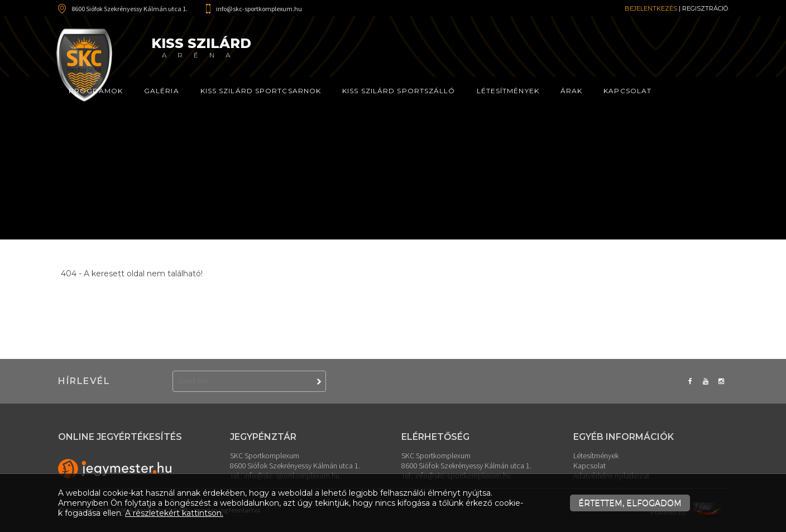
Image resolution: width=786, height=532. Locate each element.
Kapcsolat (627, 91)
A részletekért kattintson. (174, 513)
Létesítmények (508, 91)
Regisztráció (705, 8)
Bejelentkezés (651, 8)
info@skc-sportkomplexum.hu (259, 9)
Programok (96, 91)
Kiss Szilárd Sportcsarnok (261, 91)
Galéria (162, 91)
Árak (571, 91)
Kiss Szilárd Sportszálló (399, 91)
